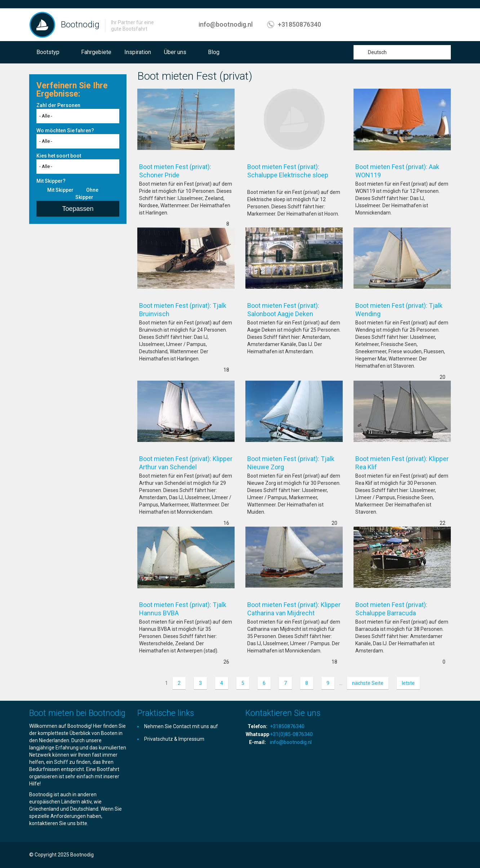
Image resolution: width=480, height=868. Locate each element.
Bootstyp (48, 52)
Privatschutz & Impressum (174, 739)
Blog (214, 52)
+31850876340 (299, 24)
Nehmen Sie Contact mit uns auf (181, 726)
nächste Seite (368, 683)
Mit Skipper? (51, 181)
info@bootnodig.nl (226, 24)
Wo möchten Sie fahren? (65, 130)
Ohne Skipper (87, 194)
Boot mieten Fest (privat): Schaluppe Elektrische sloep (295, 175)
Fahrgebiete (96, 52)
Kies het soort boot (59, 156)
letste (408, 683)
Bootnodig (80, 25)
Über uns (175, 52)
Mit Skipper (60, 190)
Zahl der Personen (58, 105)
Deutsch (377, 52)
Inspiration (138, 52)
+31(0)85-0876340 (291, 734)
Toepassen (78, 209)
